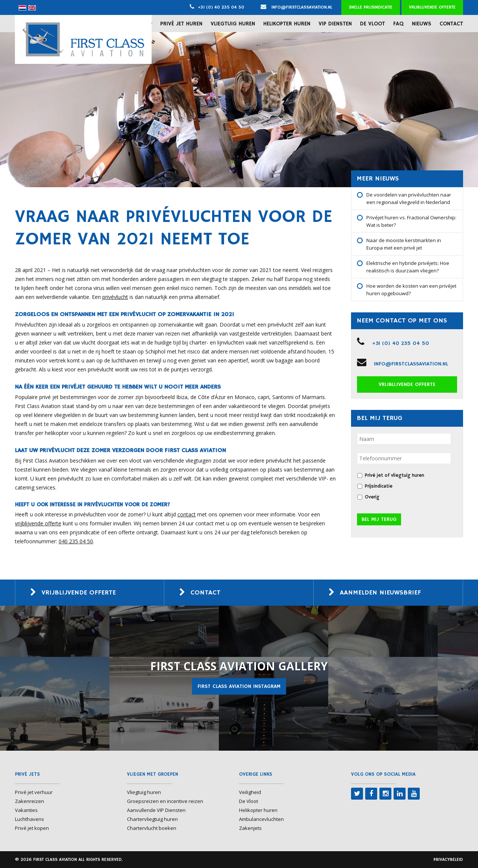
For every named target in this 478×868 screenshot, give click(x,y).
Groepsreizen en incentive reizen (165, 801)
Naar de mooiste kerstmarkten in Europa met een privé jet (404, 244)
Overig (372, 497)
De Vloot (373, 24)
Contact (451, 24)
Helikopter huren (287, 24)
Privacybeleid (448, 860)
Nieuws (422, 24)
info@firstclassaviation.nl (297, 7)
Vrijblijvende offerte (432, 7)
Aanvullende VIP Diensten (156, 810)
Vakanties (26, 810)
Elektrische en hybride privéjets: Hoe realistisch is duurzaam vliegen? (408, 267)
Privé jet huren (181, 24)
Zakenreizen (30, 801)
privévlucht (115, 297)
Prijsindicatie (379, 486)
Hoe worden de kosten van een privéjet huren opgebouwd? (411, 290)
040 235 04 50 (76, 541)
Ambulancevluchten (261, 819)
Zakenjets (250, 828)
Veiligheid (250, 792)
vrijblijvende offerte (38, 523)
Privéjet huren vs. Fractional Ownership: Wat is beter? (411, 221)
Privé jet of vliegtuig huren (395, 475)
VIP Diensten (335, 24)
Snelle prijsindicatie (371, 7)
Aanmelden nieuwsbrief (380, 593)
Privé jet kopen (32, 828)
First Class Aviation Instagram (239, 686)
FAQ (398, 24)
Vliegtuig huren (233, 24)
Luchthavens (30, 819)
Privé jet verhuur (34, 792)
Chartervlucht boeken (152, 828)
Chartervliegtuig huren (152, 819)
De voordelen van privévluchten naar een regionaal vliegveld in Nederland (409, 198)
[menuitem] (22, 8)
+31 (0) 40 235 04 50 (221, 7)
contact (187, 514)
